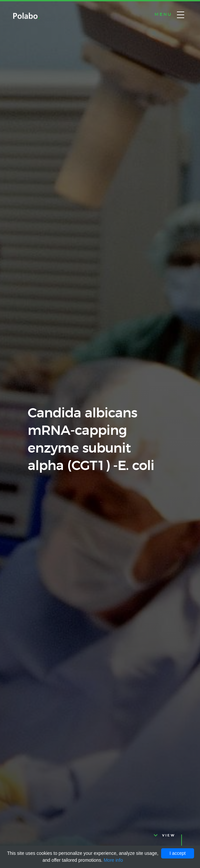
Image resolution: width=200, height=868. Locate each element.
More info (113, 860)
